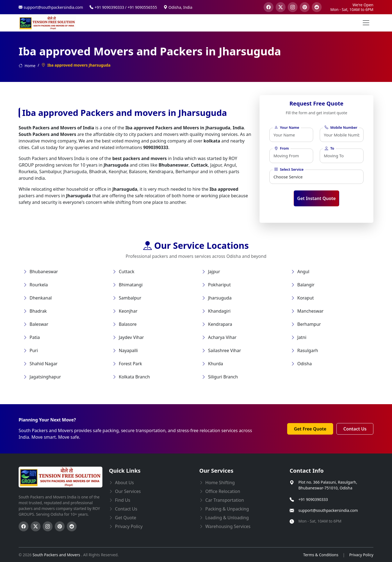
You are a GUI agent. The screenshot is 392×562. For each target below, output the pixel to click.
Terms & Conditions (321, 555)
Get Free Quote (310, 429)
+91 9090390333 (313, 499)
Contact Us (355, 429)
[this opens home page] (47, 23)
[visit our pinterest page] (305, 7)
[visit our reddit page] (317, 7)
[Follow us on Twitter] (36, 526)
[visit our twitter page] (281, 7)
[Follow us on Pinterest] (60, 526)
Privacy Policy (361, 555)
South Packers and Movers (57, 555)
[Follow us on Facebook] (24, 526)
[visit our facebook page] (269, 7)
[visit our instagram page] (293, 7)
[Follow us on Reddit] (72, 526)
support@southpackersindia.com (328, 510)
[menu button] (366, 23)
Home (27, 66)
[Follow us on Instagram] (48, 526)
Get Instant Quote (317, 198)
